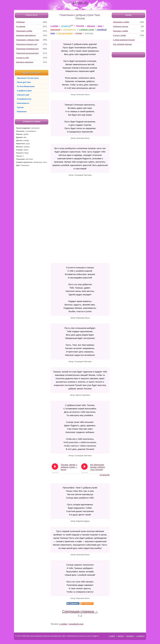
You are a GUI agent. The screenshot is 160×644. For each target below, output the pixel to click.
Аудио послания (31, 73)
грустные (89, 33)
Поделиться (88, 603)
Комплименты (23, 103)
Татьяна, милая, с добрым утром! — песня (69, 467)
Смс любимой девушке (122, 44)
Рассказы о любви (120, 31)
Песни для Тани (24, 82)
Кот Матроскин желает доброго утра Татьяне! (98, 467)
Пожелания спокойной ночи (27, 49)
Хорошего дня (23, 95)
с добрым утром (86, 30)
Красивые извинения (25, 62)
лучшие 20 (66, 26)
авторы (121, 636)
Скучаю (20, 107)
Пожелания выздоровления (27, 53)
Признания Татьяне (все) (28, 78)
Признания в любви (24, 31)
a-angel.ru (140, 636)
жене (100, 26)
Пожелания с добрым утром (28, 40)
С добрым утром (24, 91)
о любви (54, 26)
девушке (91, 26)
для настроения (65, 33)
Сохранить (74, 603)
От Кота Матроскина (26, 86)
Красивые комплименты (26, 35)
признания (55, 30)
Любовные (20, 22)
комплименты (70, 30)
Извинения (22, 112)
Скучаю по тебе (22, 58)
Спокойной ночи (24, 99)
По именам (21, 26)
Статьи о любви (120, 35)
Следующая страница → (80, 611)
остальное (105, 475)
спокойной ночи (76, 624)
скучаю (79, 33)
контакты (130, 636)
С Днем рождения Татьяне (124, 40)
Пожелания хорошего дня (27, 44)
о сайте (112, 636)
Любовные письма (121, 26)
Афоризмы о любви (121, 22)
